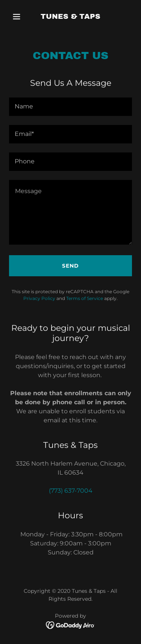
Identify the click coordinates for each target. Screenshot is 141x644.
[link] (70, 17)
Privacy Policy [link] (39, 298)
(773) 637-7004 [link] (71, 491)
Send (70, 266)
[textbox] (70, 107)
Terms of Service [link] (85, 298)
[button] (18, 17)
